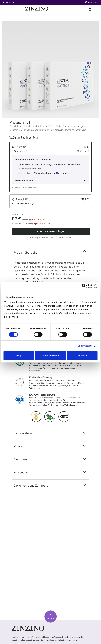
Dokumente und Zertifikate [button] (33, 485)
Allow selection (50, 355)
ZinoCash (57, 173)
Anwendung (24, 472)
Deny (19, 355)
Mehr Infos (22, 459)
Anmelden (8, 2)
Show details (85, 346)
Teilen (50, 616)
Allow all (82, 355)
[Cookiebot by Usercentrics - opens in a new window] (84, 286)
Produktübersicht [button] (27, 252)
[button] (51, 167)
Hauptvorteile (25, 433)
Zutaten (21, 446)
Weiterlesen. (35, 370)
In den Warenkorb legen (50, 231)
